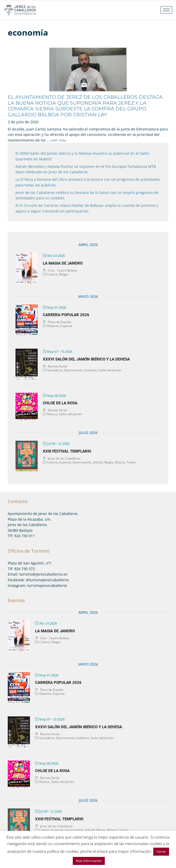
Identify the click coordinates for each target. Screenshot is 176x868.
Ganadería (55, 370)
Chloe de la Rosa (60, 403)
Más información (89, 861)
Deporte (53, 326)
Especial (66, 326)
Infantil (98, 462)
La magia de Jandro (63, 263)
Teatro (131, 462)
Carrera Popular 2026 (66, 315)
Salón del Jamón (110, 370)
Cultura (52, 274)
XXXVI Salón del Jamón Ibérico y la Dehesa (86, 359)
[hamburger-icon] (166, 10)
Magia (64, 274)
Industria (90, 370)
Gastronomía (73, 370)
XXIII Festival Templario (67, 451)
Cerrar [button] (161, 851)
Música (52, 414)
